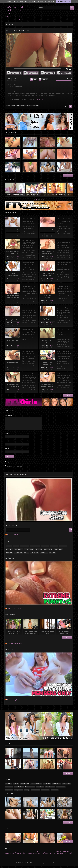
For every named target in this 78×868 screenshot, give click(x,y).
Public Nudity (39, 552)
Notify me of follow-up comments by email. (17, 464)
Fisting (26, 854)
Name (7, 436)
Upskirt (35, 854)
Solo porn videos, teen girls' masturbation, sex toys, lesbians (16, 18)
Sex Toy (8, 105)
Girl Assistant (45, 548)
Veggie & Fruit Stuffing (45, 856)
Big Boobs (9, 857)
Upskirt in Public (33, 856)
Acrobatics (9, 548)
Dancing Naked (24, 548)
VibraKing (22, 854)
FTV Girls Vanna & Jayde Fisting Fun (47, 154)
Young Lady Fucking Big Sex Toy (15, 190)
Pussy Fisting (9, 555)
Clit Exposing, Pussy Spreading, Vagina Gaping (13, 154)
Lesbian (13, 857)
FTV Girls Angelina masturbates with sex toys (47, 167)
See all (68, 175)
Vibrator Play (44, 555)
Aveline (13, 105)
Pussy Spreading (38, 857)
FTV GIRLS (10, 2)
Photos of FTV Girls (13, 537)
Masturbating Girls (13, 702)
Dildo (65, 856)
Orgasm (39, 856)
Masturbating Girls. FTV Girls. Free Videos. (15, 10)
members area (41, 99)
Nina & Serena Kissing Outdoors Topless (30, 167)
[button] (39, 52)
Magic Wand (7, 854)
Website (7, 451)
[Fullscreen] (70, 69)
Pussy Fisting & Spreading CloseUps (64, 142)
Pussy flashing (24, 857)
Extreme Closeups (21, 105)
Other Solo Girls (19, 552)
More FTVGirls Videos (14, 611)
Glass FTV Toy (26, 856)
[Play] (8, 69)
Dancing (68, 856)
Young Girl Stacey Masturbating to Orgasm (57, 190)
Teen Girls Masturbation (15, 646)
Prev (6, 190)
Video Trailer (52, 555)
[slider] (38, 69)
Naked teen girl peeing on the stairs (64, 167)
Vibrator (12, 854)
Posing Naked (53, 856)
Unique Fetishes (34, 555)
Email (7, 443)
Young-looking (35, 105)
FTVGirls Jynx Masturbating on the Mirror (30, 142)
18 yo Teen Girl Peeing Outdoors (64, 154)
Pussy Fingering (58, 552)
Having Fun (18, 857)
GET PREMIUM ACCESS (63, 2)
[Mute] (67, 69)
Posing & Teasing (29, 552)
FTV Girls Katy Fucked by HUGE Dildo (13, 142)
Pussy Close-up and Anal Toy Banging (47, 142)
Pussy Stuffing (18, 555)
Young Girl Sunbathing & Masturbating (36, 190)
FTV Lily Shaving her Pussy (30, 154)
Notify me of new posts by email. (14, 469)
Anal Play (16, 548)
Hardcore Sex (54, 548)
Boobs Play (52, 854)
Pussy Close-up (48, 552)
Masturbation (9, 552)
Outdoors (17, 856)
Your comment (9, 415)
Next (72, 190)
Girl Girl (21, 856)
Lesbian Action (63, 548)
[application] (39, 52)
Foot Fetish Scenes (35, 548)
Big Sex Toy (17, 854)
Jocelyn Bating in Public (13, 167)
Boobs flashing (30, 854)
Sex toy (28, 105)
